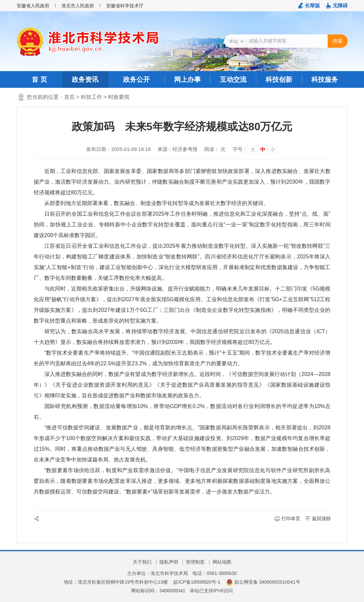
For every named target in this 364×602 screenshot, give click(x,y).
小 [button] (273, 149)
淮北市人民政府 (78, 6)
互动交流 (233, 79)
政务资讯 (85, 79)
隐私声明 (169, 562)
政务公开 (136, 79)
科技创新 (279, 79)
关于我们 (142, 562)
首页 (69, 97)
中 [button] (263, 149)
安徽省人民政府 (33, 6)
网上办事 (188, 79)
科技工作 (91, 97)
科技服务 (325, 79)
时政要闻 (119, 97)
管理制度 (195, 562)
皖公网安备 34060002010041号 (263, 582)
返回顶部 (321, 519)
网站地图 (222, 562)
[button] (309, 6)
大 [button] (253, 149)
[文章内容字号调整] (255, 149)
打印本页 (291, 519)
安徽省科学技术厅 (125, 6)
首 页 (39, 79)
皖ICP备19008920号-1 (197, 582)
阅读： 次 (215, 149)
